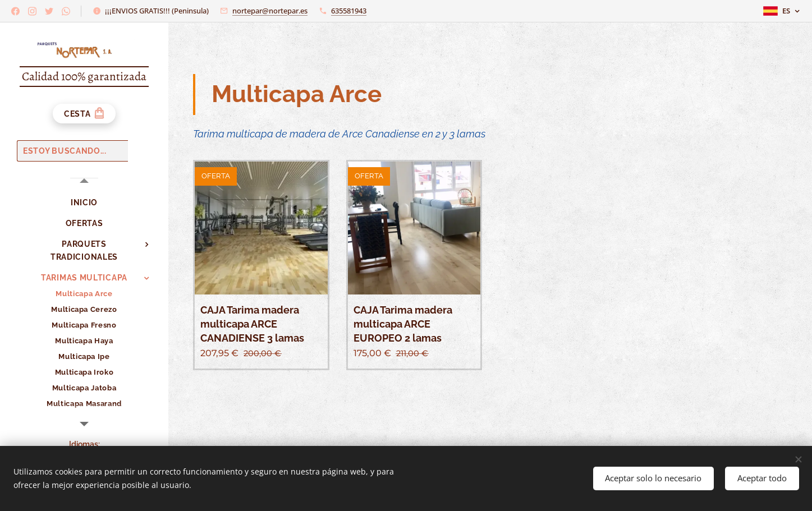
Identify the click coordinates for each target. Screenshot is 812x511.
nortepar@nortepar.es (270, 11)
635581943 (349, 11)
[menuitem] (84, 203)
